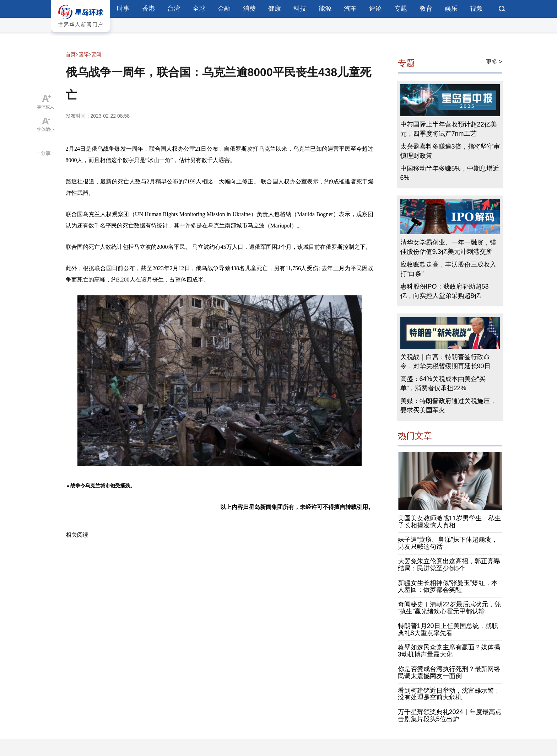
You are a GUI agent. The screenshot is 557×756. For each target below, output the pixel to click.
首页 (71, 54)
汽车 (350, 9)
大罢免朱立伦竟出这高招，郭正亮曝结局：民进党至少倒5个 (449, 565)
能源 (325, 9)
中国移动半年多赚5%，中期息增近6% (450, 173)
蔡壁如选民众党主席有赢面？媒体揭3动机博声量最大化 (449, 651)
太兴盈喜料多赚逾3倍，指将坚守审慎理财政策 (450, 151)
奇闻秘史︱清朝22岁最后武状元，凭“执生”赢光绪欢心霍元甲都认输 (449, 608)
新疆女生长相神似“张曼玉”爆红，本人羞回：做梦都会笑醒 (448, 586)
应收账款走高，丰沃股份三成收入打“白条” (448, 269)
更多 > (494, 62)
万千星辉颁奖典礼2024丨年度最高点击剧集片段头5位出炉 (450, 715)
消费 (249, 9)
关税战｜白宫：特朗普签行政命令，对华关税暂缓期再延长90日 (445, 361)
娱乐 (451, 9)
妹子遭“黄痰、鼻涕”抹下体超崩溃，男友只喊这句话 (448, 543)
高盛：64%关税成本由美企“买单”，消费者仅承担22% (443, 384)
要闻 (96, 54)
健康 (275, 9)
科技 (300, 9)
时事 (123, 9)
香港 (148, 9)
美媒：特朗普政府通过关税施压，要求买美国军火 (448, 406)
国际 (83, 54)
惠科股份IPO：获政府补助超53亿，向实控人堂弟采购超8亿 (445, 291)
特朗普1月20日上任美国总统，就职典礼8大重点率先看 (448, 629)
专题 (401, 9)
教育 (426, 9)
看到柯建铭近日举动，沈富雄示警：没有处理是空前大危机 (449, 694)
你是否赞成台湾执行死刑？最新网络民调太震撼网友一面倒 (449, 672)
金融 (224, 9)
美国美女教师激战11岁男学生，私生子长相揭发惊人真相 (449, 522)
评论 (375, 9)
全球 (199, 9)
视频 (476, 9)
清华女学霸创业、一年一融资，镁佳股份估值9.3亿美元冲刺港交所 (448, 247)
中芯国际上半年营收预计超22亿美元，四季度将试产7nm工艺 (449, 129)
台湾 (174, 9)
